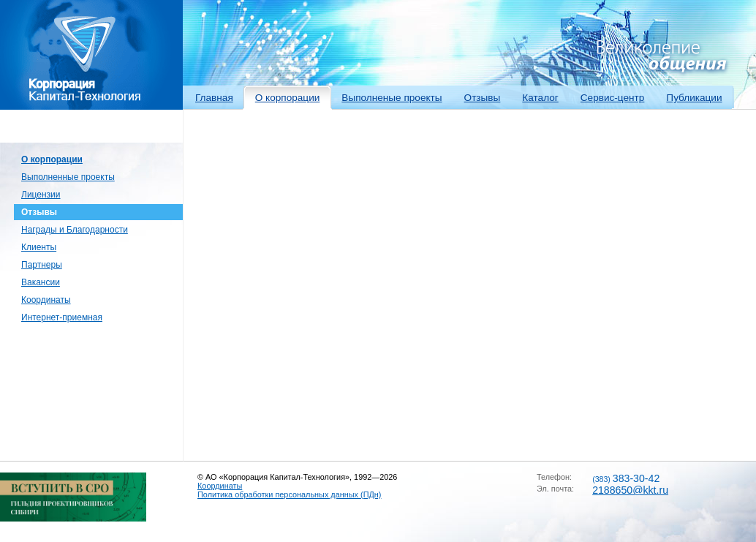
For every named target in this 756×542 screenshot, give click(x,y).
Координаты (46, 300)
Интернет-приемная (62, 317)
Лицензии (41, 195)
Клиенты (39, 247)
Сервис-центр (613, 98)
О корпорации (288, 98)
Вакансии (41, 282)
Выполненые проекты (392, 98)
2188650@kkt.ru (630, 490)
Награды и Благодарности (75, 230)
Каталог (540, 98)
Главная (214, 98)
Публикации (694, 98)
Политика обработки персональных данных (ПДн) (289, 494)
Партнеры (42, 265)
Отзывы (483, 98)
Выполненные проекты (68, 177)
